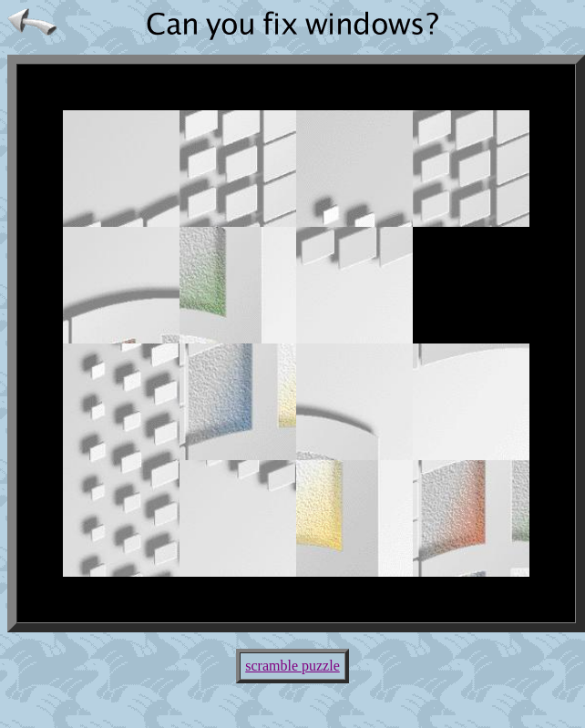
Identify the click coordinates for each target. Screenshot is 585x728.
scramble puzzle (292, 666)
